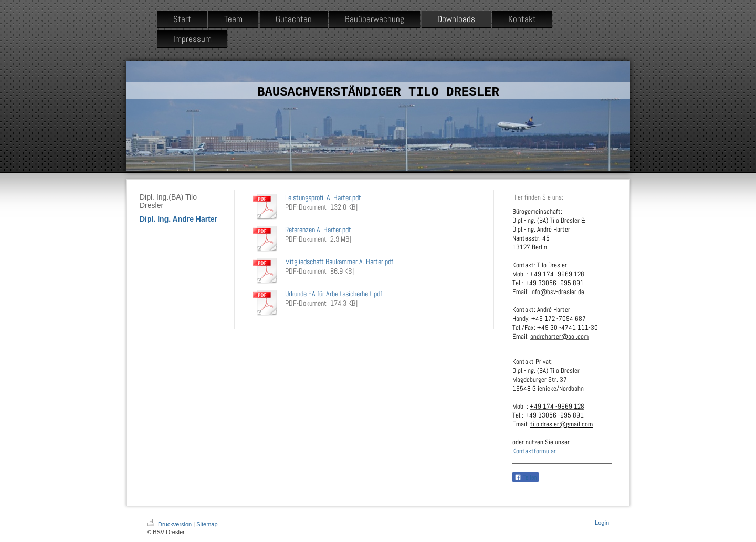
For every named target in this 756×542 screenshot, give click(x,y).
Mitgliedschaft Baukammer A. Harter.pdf (339, 262)
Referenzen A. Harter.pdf (318, 230)
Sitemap (207, 524)
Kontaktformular (534, 451)
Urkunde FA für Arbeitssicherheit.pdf (334, 294)
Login (602, 523)
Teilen (526, 477)
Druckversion (170, 524)
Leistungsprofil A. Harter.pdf (323, 197)
